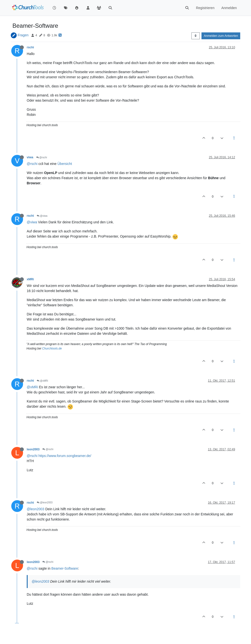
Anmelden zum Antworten (221, 36)
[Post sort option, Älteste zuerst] (195, 36)
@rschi (42, 157)
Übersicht (65, 164)
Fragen (23, 35)
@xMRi (42, 381)
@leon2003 (45, 503)
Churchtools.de (52, 349)
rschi (30, 47)
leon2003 (33, 449)
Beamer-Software (65, 568)
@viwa (42, 216)
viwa (30, 157)
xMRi (30, 279)
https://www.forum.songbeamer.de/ (65, 456)
